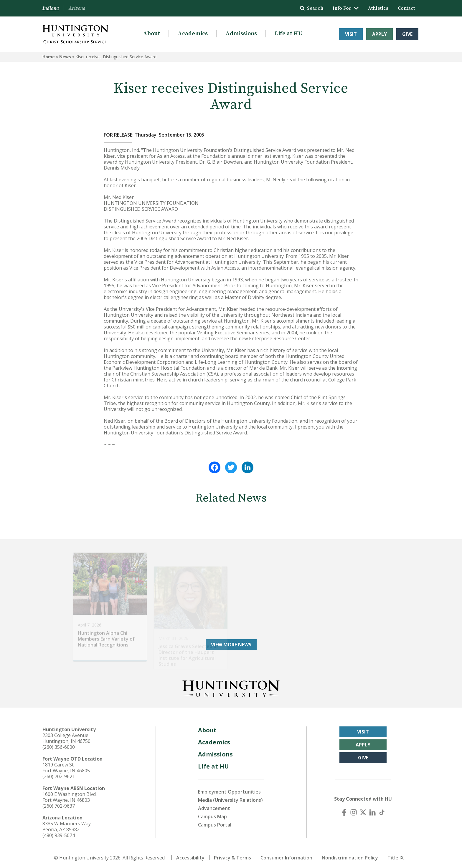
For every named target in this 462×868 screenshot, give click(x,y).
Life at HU (289, 34)
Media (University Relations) (230, 798)
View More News (231, 643)
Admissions (241, 34)
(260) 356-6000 (59, 745)
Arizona (77, 8)
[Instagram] (354, 810)
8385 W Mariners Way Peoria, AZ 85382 (67, 824)
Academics (193, 34)
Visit (351, 34)
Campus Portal (215, 823)
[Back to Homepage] (231, 686)
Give (407, 34)
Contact (406, 8)
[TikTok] (382, 810)
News (65, 57)
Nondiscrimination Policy (350, 856)
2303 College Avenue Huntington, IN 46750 (66, 736)
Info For (346, 8)
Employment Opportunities (229, 790)
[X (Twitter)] (363, 810)
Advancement (214, 806)
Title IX (396, 856)
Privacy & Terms (232, 856)
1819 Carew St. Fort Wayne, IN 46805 (66, 766)
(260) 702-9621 (59, 774)
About (151, 34)
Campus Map (212, 814)
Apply (379, 34)
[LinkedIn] (372, 810)
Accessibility (190, 856)
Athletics (378, 8)
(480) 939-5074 (59, 833)
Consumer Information (286, 856)
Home (49, 57)
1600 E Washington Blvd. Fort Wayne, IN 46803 (70, 795)
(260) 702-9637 (59, 804)
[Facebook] (344, 810)
